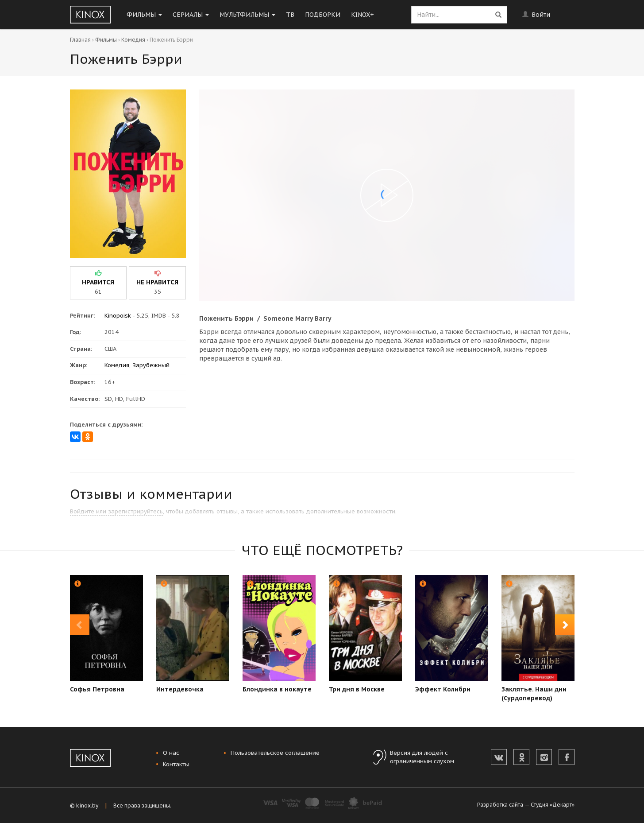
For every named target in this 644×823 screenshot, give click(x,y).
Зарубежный (151, 365)
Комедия (133, 40)
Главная (80, 40)
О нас (171, 753)
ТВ (290, 15)
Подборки (323, 15)
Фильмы (144, 15)
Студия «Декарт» (553, 805)
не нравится (157, 282)
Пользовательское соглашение (275, 753)
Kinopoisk (118, 316)
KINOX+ (362, 15)
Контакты (176, 764)
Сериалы (191, 15)
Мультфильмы (247, 15)
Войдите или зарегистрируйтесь (116, 511)
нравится (98, 282)
